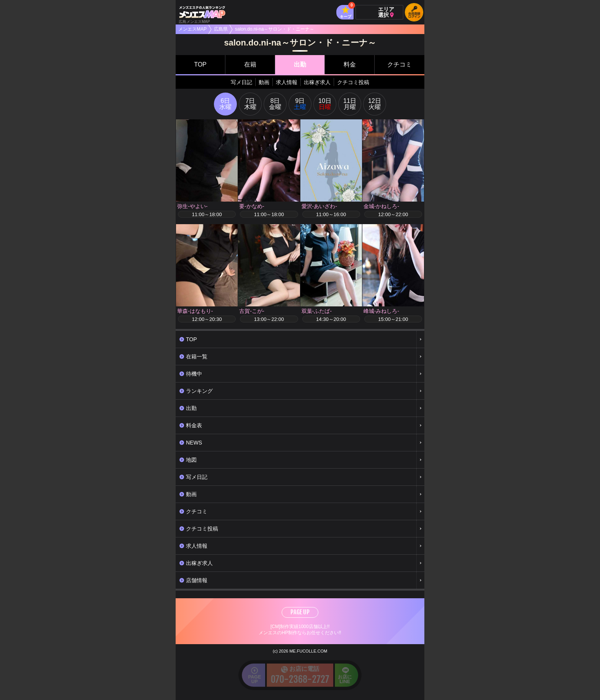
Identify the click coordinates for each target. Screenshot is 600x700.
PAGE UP (300, 612)
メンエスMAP (192, 29)
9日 (300, 104)
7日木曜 (250, 104)
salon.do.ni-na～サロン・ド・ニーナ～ (275, 29)
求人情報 (287, 82)
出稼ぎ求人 (317, 82)
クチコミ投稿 (353, 82)
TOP (200, 64)
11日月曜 (350, 104)
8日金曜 (275, 104)
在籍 (250, 64)
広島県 (221, 29)
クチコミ (399, 64)
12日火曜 (375, 104)
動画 (264, 82)
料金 (350, 64)
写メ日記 (241, 82)
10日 (325, 104)
